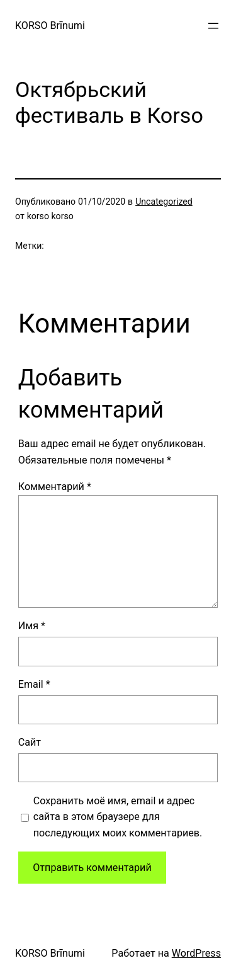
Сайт (30, 742)
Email (34, 684)
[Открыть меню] (213, 26)
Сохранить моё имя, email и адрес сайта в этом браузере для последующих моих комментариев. (118, 817)
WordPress (196, 953)
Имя (32, 626)
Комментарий (55, 487)
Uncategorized (164, 202)
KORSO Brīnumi (50, 26)
